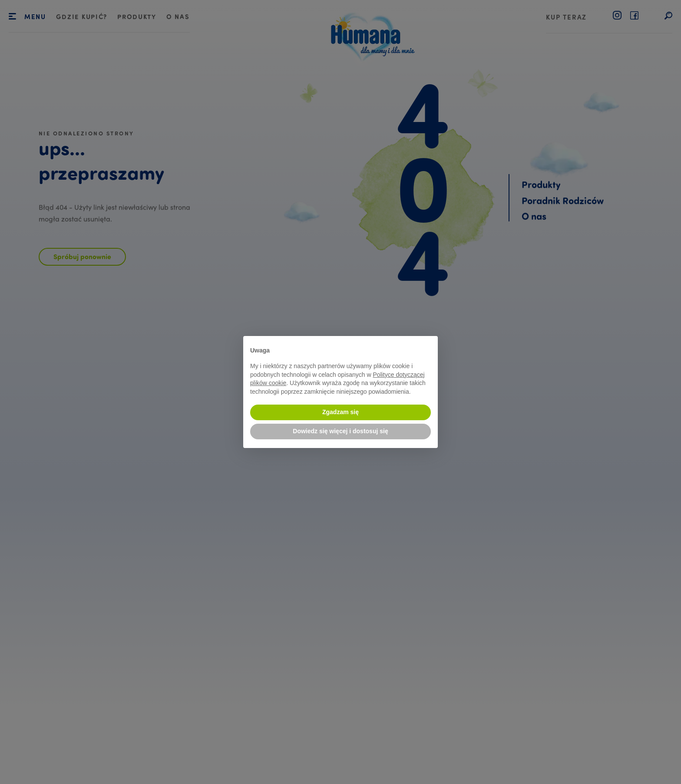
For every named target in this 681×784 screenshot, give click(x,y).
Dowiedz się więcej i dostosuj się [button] (340, 431)
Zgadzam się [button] (340, 412)
